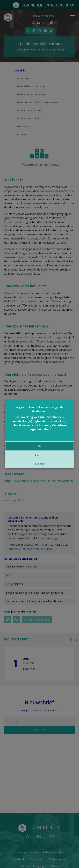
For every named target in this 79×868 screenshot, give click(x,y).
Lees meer (39, 464)
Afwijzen (39, 455)
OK (40, 446)
